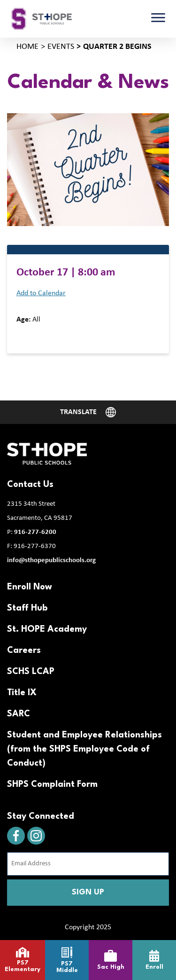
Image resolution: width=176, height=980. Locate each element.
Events (61, 47)
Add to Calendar (41, 293)
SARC (19, 714)
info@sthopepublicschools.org (51, 561)
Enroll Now (30, 587)
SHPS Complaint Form (52, 784)
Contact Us (30, 485)
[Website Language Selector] (88, 412)
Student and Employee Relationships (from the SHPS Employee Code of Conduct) (84, 749)
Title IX (22, 693)
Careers (24, 651)
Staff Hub (27, 608)
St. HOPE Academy (47, 629)
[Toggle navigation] (158, 19)
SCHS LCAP (31, 672)
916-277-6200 (35, 532)
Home (27, 47)
